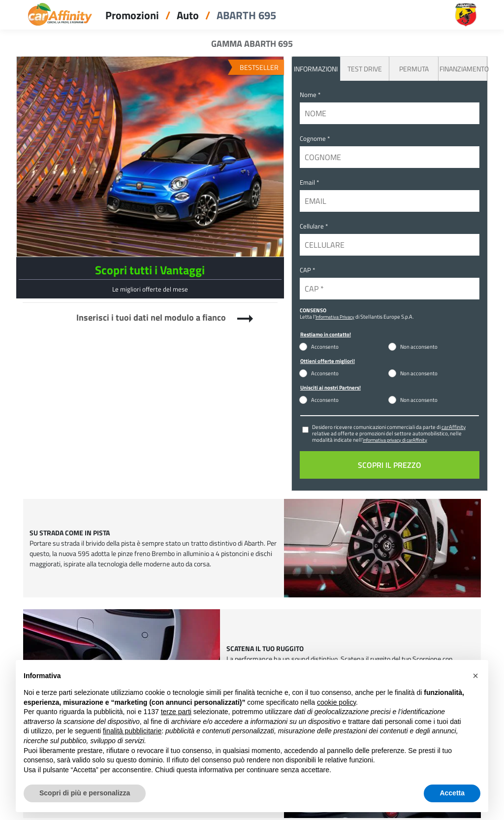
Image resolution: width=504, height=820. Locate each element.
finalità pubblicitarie (132, 731)
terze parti (176, 712)
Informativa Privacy (335, 317)
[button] (475, 676)
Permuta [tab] (414, 69)
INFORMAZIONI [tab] (316, 69)
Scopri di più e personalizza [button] (85, 793)
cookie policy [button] (336, 702)
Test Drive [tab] (365, 69)
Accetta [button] (452, 793)
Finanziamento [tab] (463, 69)
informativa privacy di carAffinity (395, 440)
